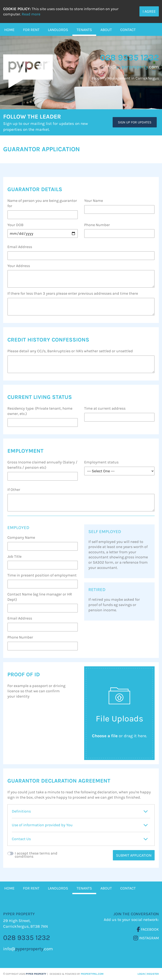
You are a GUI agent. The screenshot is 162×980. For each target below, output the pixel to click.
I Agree (149, 11)
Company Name (21, 537)
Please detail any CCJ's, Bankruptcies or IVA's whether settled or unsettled (70, 351)
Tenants (84, 30)
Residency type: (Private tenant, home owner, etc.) (40, 411)
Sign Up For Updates (135, 122)
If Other (14, 490)
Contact (128, 30)
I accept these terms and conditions (36, 855)
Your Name (94, 201)
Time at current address (105, 408)
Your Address (19, 266)
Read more (31, 14)
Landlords (58, 30)
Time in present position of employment (42, 575)
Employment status (101, 462)
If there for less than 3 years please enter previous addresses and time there (73, 293)
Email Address (20, 247)
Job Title (14, 556)
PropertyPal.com (92, 974)
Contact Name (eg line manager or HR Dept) (40, 597)
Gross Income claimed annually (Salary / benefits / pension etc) (42, 465)
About (106, 30)
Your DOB (15, 225)
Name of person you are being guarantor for (42, 203)
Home (9, 30)
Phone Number (97, 225)
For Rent (31, 30)
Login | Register (148, 974)
